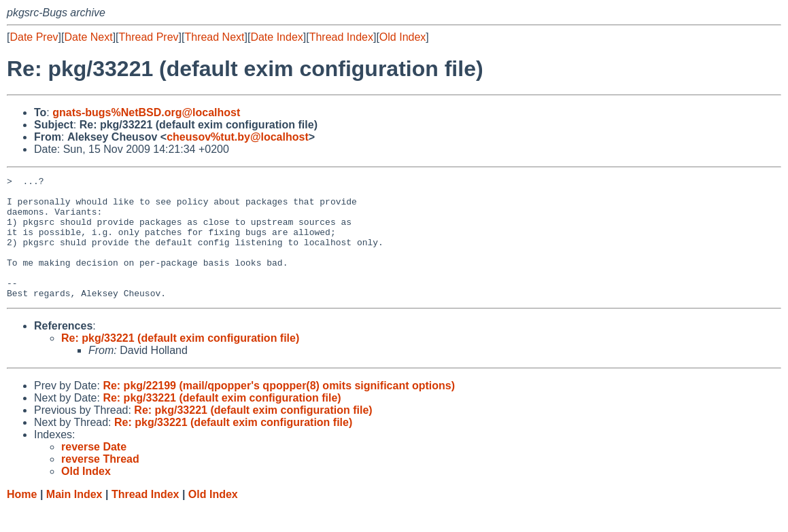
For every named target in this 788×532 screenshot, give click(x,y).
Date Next (88, 37)
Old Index (402, 37)
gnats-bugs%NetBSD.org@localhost (146, 112)
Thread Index (341, 37)
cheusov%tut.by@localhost (238, 137)
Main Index (74, 519)
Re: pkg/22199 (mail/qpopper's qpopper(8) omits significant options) (279, 410)
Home (22, 519)
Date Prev (34, 37)
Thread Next (214, 37)
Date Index (276, 37)
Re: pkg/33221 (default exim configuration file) (180, 362)
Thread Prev (149, 37)
